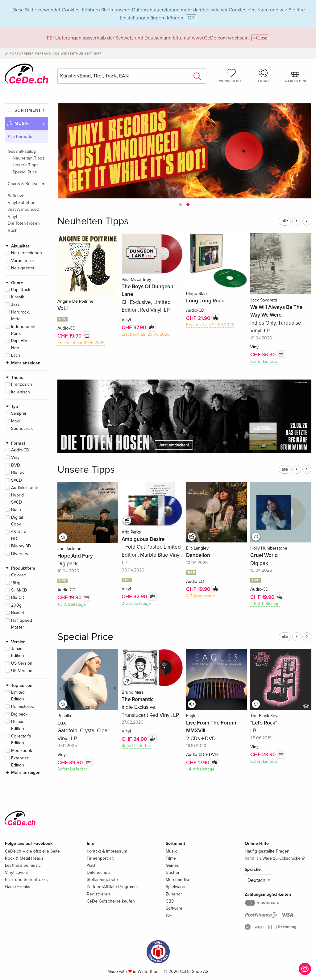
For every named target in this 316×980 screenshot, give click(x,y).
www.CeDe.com (209, 38)
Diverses (20, 554)
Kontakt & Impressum (107, 851)
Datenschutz (99, 872)
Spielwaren (176, 887)
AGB (91, 865)
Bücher (173, 872)
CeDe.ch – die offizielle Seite (32, 851)
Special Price (25, 172)
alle (285, 221)
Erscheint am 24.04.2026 (210, 325)
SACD (17, 480)
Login (263, 76)
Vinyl (16, 457)
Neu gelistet (23, 268)
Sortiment (28, 110)
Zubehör (174, 894)
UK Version (22, 671)
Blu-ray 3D (21, 546)
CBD (170, 901)
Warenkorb (295, 76)
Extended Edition (20, 761)
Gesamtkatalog (22, 151)
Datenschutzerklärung (156, 10)
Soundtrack (22, 428)
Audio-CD (20, 450)
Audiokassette (25, 488)
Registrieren (98, 894)
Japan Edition (18, 652)
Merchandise (178, 880)
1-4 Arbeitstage (200, 769)
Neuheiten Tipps (29, 158)
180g (16, 583)
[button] (181, 205)
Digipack (19, 714)
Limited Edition (18, 696)
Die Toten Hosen (24, 223)
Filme (171, 858)
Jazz (15, 304)
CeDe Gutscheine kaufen (111, 901)
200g (16, 605)
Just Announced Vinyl (23, 213)
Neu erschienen (27, 253)
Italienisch (21, 392)
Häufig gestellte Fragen (267, 851)
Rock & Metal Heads (24, 858)
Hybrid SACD (17, 498)
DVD (16, 465)
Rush (13, 230)
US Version (22, 663)
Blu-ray (18, 473)
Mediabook (22, 751)
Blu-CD (18, 598)
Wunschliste (231, 76)
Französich (22, 384)
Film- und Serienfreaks (26, 880)
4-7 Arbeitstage (201, 596)
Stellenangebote (102, 880)
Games (172, 865)
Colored (19, 575)
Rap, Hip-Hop (20, 344)
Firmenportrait (100, 858)
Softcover (17, 196)
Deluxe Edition (18, 725)
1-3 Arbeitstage (72, 604)
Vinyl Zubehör (21, 203)
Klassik (18, 297)
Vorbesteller (23, 261)
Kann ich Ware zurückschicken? (275, 858)
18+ (169, 915)
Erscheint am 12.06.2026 (81, 343)
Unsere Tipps (26, 165)
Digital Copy (17, 521)
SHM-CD (19, 590)
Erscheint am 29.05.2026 (146, 334)
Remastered (23, 706)
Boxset (18, 613)
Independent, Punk (24, 330)
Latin (16, 355)
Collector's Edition (21, 739)
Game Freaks (18, 887)
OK (191, 18)
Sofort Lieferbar (265, 361)
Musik (22, 124)
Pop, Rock (21, 290)
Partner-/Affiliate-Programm (112, 887)
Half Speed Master (22, 624)
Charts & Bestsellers (27, 184)
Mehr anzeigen (26, 363)
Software (174, 908)
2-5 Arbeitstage (136, 603)
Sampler (19, 413)
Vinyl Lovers (17, 872)
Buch (16, 510)
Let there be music (23, 865)
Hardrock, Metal (20, 316)
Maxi (15, 421)
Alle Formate (20, 137)
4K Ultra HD (19, 535)
